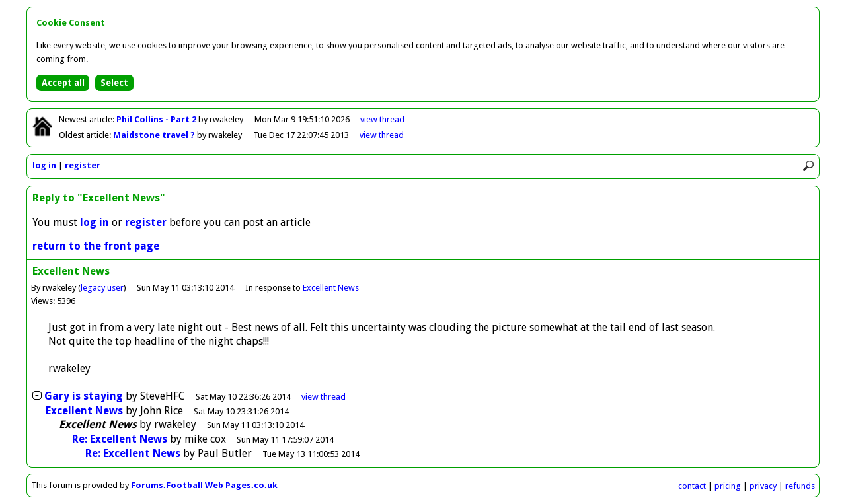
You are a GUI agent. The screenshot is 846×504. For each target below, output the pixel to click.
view (382, 119)
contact (692, 486)
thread (324, 397)
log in (44, 165)
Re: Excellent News (120, 439)
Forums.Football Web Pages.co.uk (204, 485)
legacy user (102, 288)
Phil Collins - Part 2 (157, 119)
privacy (763, 486)
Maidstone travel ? (155, 135)
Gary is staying (84, 396)
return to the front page (96, 246)
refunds (800, 486)
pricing (728, 486)
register (83, 165)
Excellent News (331, 288)
